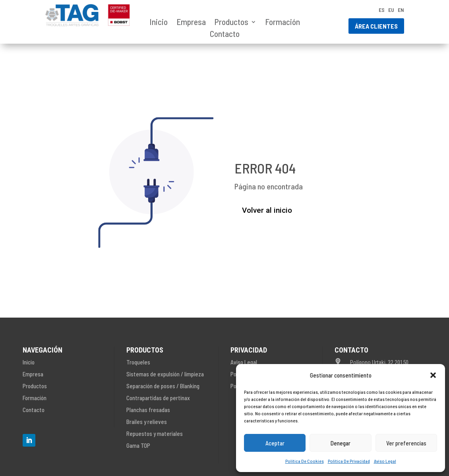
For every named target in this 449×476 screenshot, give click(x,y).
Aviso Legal (385, 461)
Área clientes (376, 26)
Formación (283, 23)
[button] (433, 375)
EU (391, 10)
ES (382, 10)
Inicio (159, 23)
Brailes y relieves (147, 422)
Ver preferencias (406, 443)
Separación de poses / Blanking (163, 386)
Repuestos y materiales (155, 434)
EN (401, 10)
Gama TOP (138, 445)
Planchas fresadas (148, 410)
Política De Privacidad (349, 461)
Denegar (341, 443)
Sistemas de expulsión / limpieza (165, 374)
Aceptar (275, 443)
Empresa (191, 23)
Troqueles (138, 362)
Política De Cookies (305, 461)
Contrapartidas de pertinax (158, 398)
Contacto (225, 35)
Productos (231, 23)
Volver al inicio (267, 210)
